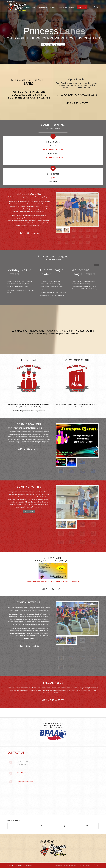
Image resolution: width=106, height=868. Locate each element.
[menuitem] (28, 7)
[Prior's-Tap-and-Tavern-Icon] (77, 378)
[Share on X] (42, 826)
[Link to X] (97, 7)
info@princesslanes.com (25, 781)
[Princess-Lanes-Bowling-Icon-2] (29, 378)
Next (97, 265)
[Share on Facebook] (19, 826)
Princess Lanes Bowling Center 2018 (23, 865)
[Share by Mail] (87, 826)
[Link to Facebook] (94, 7)
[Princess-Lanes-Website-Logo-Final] (17, 7)
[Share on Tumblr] (64, 826)
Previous (95, 265)
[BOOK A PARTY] (29, 511)
